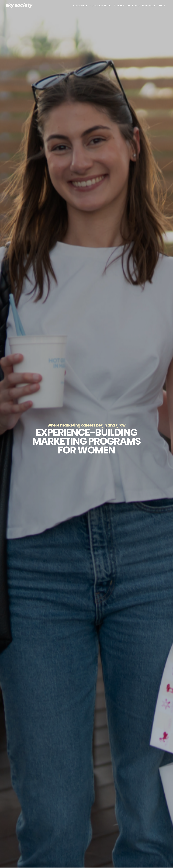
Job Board (133, 6)
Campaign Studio (101, 6)
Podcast (119, 6)
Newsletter (149, 6)
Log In (163, 6)
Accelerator (80, 6)
